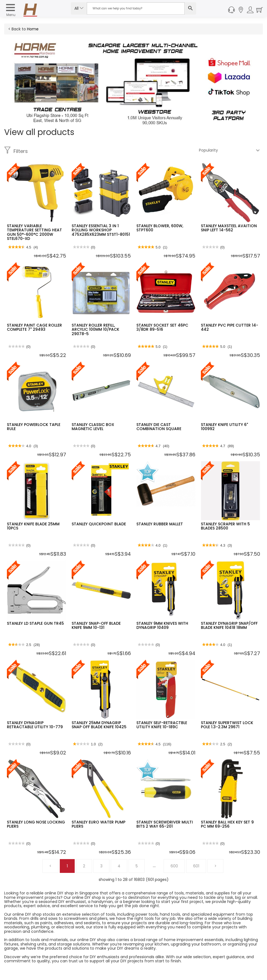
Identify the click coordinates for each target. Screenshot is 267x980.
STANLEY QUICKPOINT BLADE (99, 524)
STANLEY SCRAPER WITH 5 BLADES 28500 (225, 526)
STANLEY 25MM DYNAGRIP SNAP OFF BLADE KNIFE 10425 (99, 725)
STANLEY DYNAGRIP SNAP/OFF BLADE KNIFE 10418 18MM (229, 625)
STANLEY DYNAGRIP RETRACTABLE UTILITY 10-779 (35, 725)
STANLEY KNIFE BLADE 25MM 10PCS (33, 526)
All (79, 8)
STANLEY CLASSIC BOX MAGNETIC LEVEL (93, 427)
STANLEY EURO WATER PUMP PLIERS (99, 824)
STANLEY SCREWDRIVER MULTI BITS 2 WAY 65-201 (165, 824)
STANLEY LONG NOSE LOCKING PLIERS (36, 824)
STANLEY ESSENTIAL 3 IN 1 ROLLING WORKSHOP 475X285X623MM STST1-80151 (101, 230)
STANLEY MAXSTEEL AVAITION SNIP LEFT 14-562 (229, 228)
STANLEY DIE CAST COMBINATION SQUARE (159, 427)
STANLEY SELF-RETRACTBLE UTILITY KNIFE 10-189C (162, 725)
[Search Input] (136, 8)
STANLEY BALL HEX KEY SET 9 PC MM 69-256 (227, 824)
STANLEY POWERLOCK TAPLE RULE (34, 427)
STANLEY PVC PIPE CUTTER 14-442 (230, 327)
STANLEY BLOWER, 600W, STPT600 (160, 228)
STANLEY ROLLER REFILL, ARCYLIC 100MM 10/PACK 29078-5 (95, 329)
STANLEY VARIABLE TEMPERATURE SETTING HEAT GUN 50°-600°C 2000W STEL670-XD (34, 232)
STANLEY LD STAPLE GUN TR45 (35, 623)
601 (196, 866)
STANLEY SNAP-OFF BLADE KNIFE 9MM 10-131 (96, 625)
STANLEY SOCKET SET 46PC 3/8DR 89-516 (162, 327)
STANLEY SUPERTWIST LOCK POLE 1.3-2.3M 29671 (227, 725)
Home (33, 29)
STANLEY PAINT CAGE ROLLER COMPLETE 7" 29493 (34, 327)
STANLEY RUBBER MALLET (160, 524)
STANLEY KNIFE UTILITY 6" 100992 (224, 427)
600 (174, 866)
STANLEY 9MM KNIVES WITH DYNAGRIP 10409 (162, 625)
